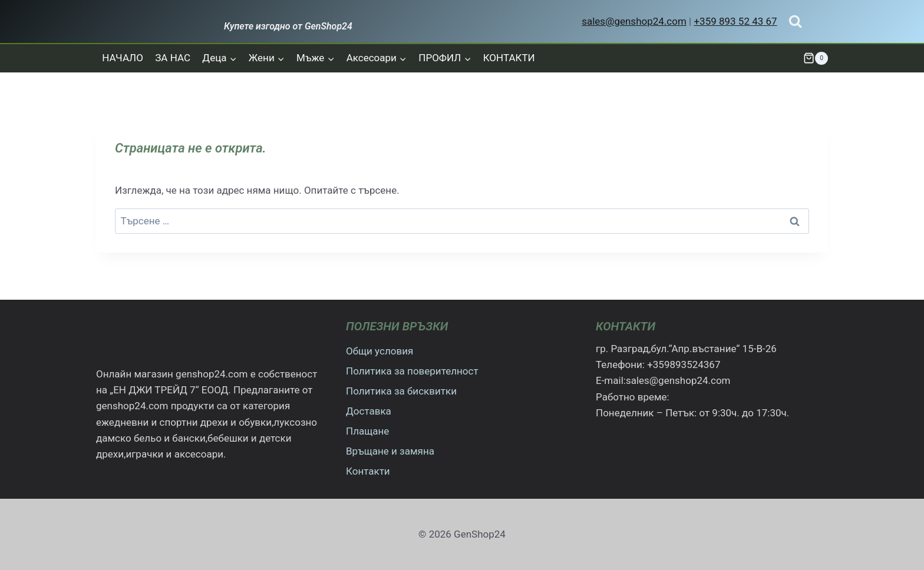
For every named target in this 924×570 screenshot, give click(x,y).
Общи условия (379, 351)
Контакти (368, 471)
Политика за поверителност (412, 371)
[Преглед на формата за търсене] (795, 21)
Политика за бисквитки (401, 391)
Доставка (369, 411)
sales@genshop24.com (634, 21)
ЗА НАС (173, 58)
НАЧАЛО (123, 58)
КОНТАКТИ (509, 58)
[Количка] (816, 58)
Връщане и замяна (390, 451)
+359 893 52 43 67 (735, 21)
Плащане (367, 431)
